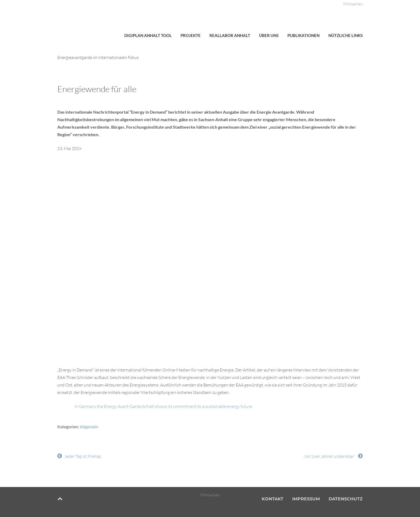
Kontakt (273, 499)
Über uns (269, 35)
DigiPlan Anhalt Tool (148, 35)
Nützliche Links (346, 35)
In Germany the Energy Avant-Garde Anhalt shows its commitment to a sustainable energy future (163, 406)
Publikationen (303, 35)
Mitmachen (353, 4)
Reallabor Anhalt (230, 35)
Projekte (191, 35)
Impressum (306, 499)
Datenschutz (346, 499)
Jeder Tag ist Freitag (83, 456)
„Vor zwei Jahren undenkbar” (329, 456)
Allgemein (89, 427)
